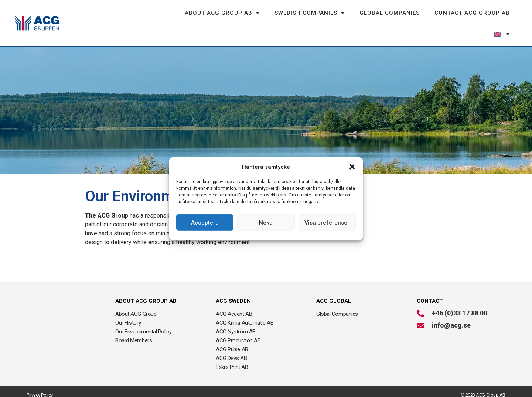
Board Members (134, 340)
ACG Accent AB (234, 314)
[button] (352, 167)
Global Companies (390, 13)
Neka (266, 222)
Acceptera (205, 222)
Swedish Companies (310, 13)
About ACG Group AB (222, 13)
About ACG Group (136, 314)
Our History (128, 323)
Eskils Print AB (232, 367)
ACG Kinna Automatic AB (245, 323)
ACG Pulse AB (232, 349)
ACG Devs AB (231, 358)
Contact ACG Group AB (472, 13)
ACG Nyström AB (236, 332)
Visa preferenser (327, 222)
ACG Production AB (238, 340)
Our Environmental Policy (143, 332)
